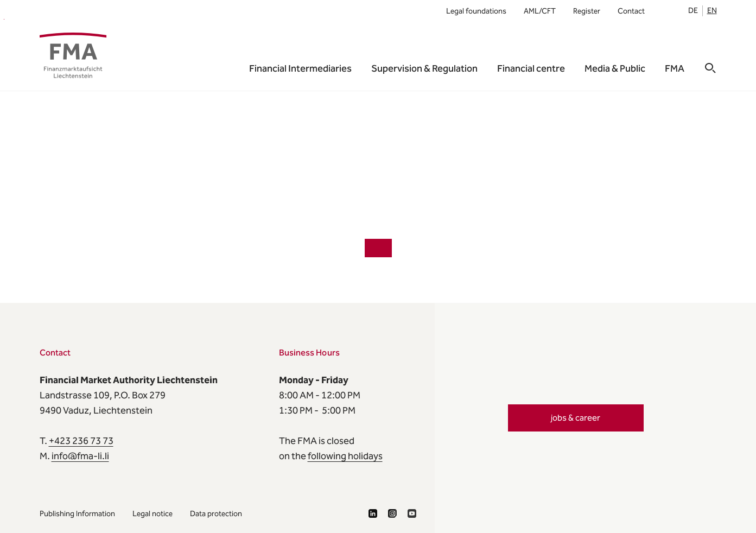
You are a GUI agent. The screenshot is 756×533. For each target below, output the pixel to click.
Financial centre (531, 68)
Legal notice (153, 514)
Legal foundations (476, 11)
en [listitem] (712, 11)
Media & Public (615, 68)
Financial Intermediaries (300, 68)
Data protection (216, 514)
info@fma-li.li (80, 456)
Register (587, 11)
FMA (4, 19)
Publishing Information (77, 514)
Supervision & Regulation (424, 68)
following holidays (345, 456)
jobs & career (576, 418)
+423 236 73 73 (81, 441)
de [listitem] (693, 11)
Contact (631, 11)
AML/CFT (540, 11)
